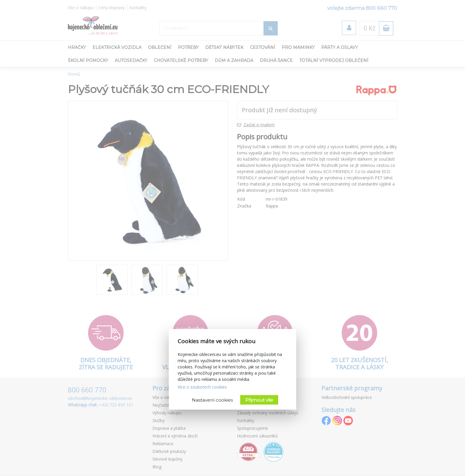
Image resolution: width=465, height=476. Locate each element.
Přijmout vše (259, 400)
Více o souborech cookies (202, 387)
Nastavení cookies (212, 400)
